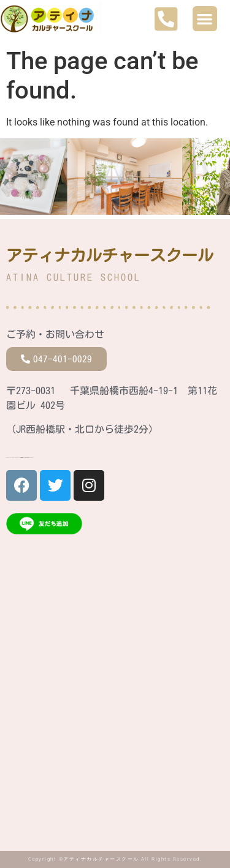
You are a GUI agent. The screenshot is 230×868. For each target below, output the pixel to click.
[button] (205, 19)
